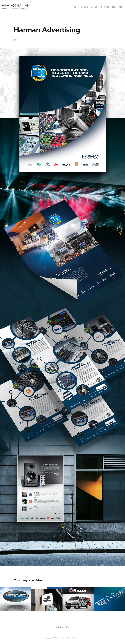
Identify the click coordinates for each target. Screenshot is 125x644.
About (94, 7)
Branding (84, 7)
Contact (105, 7)
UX (75, 7)
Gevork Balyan (16, 5)
